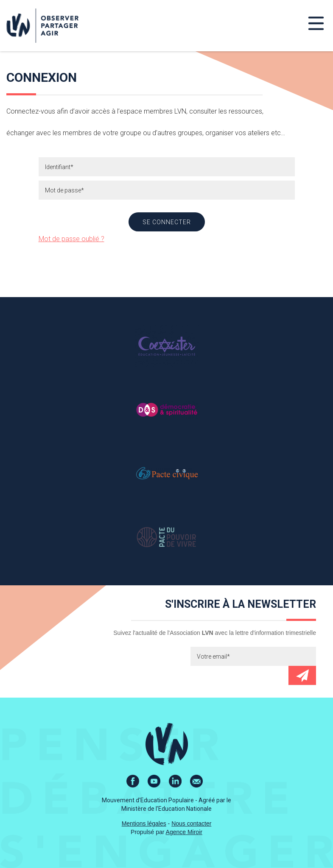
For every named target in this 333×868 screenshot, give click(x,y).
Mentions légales (144, 823)
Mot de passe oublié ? (71, 239)
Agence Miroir (184, 832)
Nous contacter (191, 823)
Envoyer (302, 675)
